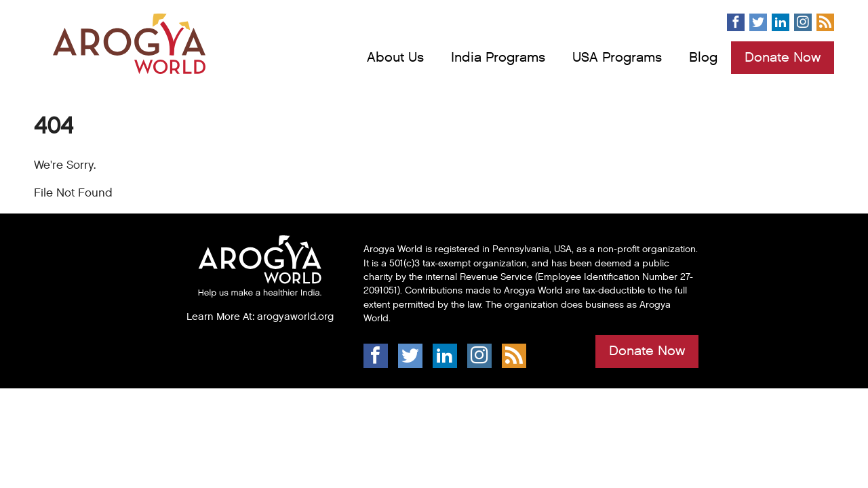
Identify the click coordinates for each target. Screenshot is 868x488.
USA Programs (617, 58)
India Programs (498, 58)
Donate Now (783, 58)
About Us (395, 58)
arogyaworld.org (295, 317)
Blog (703, 58)
